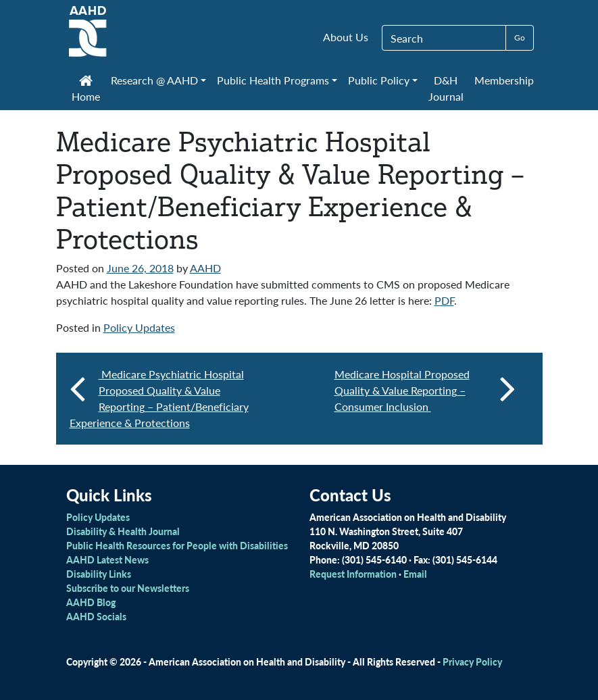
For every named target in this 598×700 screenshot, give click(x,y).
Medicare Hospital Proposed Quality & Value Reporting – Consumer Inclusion (425, 390)
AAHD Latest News (107, 559)
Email (415, 574)
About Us (346, 37)
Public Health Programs (273, 80)
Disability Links (99, 574)
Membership (504, 80)
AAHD (205, 268)
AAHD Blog (91, 602)
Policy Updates (139, 327)
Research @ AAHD (154, 80)
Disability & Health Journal (123, 531)
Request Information (353, 574)
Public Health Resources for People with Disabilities (177, 545)
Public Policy (379, 80)
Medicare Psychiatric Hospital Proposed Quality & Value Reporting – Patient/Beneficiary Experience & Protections (159, 398)
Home (86, 90)
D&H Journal (446, 88)
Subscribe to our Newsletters (128, 588)
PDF (444, 300)
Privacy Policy (472, 661)
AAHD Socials (96, 616)
